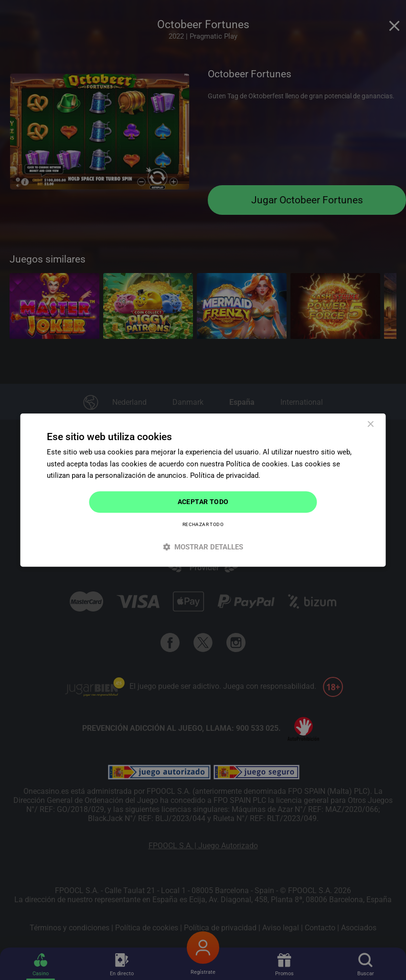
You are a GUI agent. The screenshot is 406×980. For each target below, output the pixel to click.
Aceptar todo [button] (203, 502)
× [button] (370, 425)
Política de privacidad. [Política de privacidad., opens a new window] (225, 476)
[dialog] (203, 490)
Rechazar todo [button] (203, 524)
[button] (203, 547)
